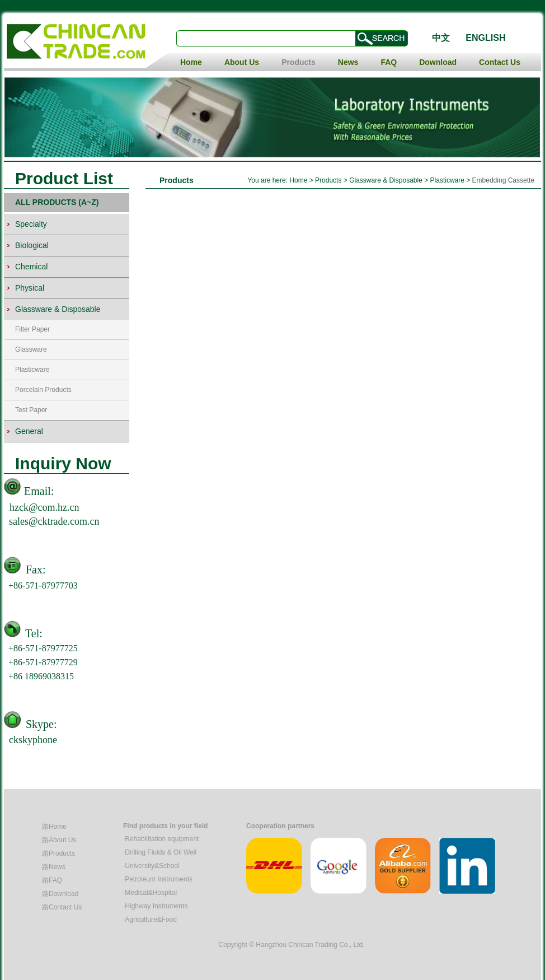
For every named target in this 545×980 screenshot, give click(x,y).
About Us (242, 62)
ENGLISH (485, 38)
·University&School (151, 866)
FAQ (389, 62)
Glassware (31, 349)
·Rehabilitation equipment (161, 839)
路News (54, 867)
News (348, 62)
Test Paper (31, 410)
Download (438, 62)
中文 (441, 38)
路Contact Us (62, 907)
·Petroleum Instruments (158, 879)
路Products (58, 853)
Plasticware (32, 370)
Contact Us (500, 62)
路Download (60, 894)
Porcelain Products (43, 390)
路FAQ (52, 880)
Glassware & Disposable (386, 180)
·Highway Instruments (155, 906)
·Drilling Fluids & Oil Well (160, 852)
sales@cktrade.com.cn (54, 521)
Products (299, 62)
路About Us (59, 840)
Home (191, 62)
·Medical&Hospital (150, 893)
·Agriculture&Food (150, 920)
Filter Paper (32, 329)
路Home (54, 827)
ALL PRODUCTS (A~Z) (57, 202)
